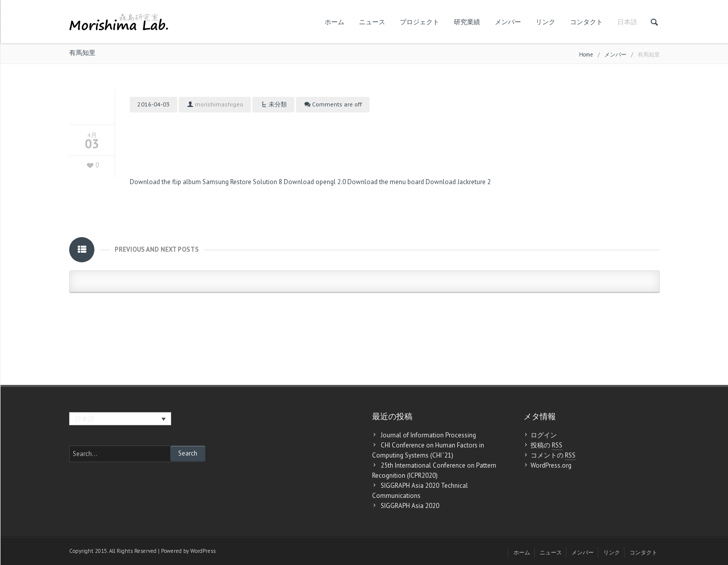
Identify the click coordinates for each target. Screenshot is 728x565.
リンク (545, 22)
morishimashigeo (219, 104)
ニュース (372, 22)
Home (586, 54)
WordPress (203, 551)
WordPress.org (551, 465)
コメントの (553, 456)
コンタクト (586, 22)
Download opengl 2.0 (315, 182)
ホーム (334, 22)
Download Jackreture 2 (458, 182)
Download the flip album (165, 182)
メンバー (508, 22)
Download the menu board (386, 182)
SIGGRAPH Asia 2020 (410, 506)
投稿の (547, 445)
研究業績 (467, 22)
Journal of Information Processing (428, 435)
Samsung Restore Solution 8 (242, 182)
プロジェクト (420, 22)
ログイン (544, 435)
